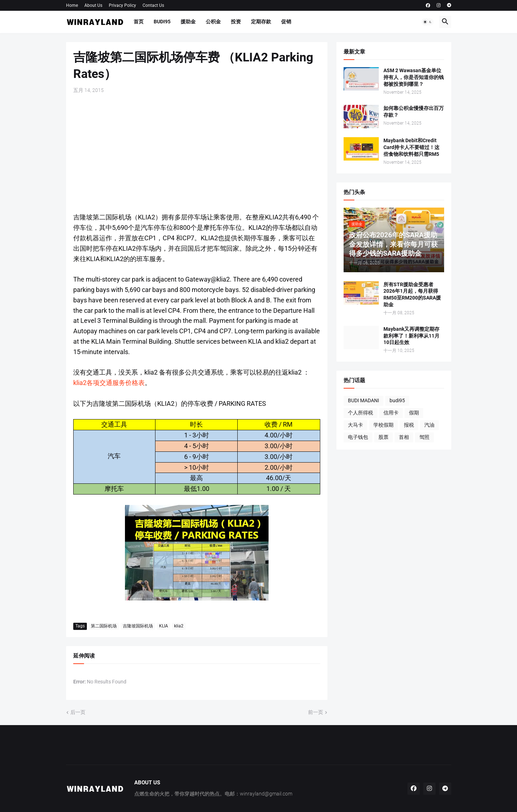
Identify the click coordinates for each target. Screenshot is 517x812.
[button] (428, 22)
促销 (286, 22)
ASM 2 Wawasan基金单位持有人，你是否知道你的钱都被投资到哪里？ (414, 77)
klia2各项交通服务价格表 (109, 383)
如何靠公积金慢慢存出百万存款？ (414, 112)
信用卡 (391, 413)
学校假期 (383, 425)
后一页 (78, 712)
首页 (139, 22)
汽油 (429, 425)
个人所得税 (360, 413)
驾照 (424, 437)
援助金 (188, 22)
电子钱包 (358, 437)
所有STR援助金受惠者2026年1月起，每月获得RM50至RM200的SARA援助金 (412, 295)
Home (72, 5)
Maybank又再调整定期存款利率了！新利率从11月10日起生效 (411, 336)
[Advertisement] (197, 153)
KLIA (164, 626)
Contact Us (153, 5)
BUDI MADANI (364, 400)
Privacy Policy (122, 5)
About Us (93, 5)
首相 (404, 437)
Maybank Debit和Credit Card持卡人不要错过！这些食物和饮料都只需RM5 (411, 147)
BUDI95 (162, 22)
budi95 (397, 400)
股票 (383, 437)
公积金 (213, 22)
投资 (236, 22)
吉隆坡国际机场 (138, 626)
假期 (414, 413)
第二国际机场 (104, 626)
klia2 (179, 626)
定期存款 (261, 22)
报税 (409, 425)
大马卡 (355, 425)
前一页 (316, 712)
